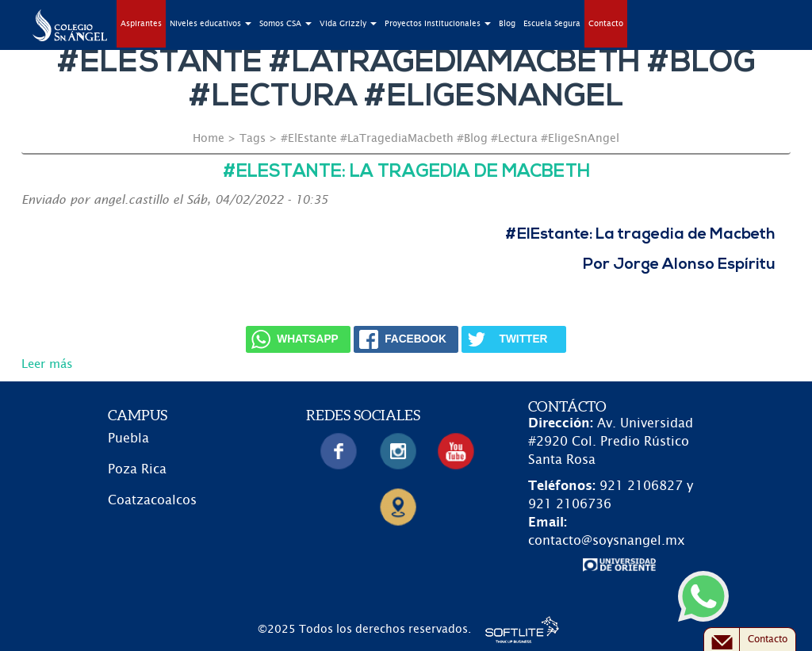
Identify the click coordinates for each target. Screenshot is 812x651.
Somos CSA (285, 24)
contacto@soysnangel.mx (607, 541)
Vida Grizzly (348, 24)
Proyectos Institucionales (438, 24)
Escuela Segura (552, 24)
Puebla (128, 438)
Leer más (47, 364)
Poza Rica (137, 469)
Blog (507, 24)
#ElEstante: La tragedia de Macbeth (406, 172)
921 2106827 (641, 486)
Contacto (606, 24)
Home (209, 139)
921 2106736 (570, 504)
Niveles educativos (211, 24)
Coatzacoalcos (152, 500)
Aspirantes (141, 24)
